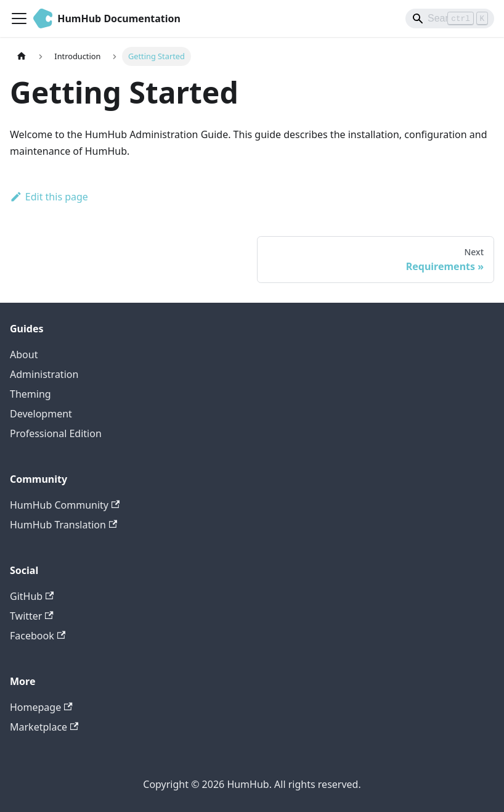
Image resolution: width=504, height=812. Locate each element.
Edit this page (49, 197)
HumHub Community (65, 505)
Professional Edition (56, 433)
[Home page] (22, 56)
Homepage (41, 707)
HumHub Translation (63, 525)
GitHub (32, 596)
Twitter (32, 616)
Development (41, 414)
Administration (44, 374)
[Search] (450, 18)
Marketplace (44, 727)
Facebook (38, 636)
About (24, 355)
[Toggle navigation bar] (19, 18)
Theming (30, 394)
